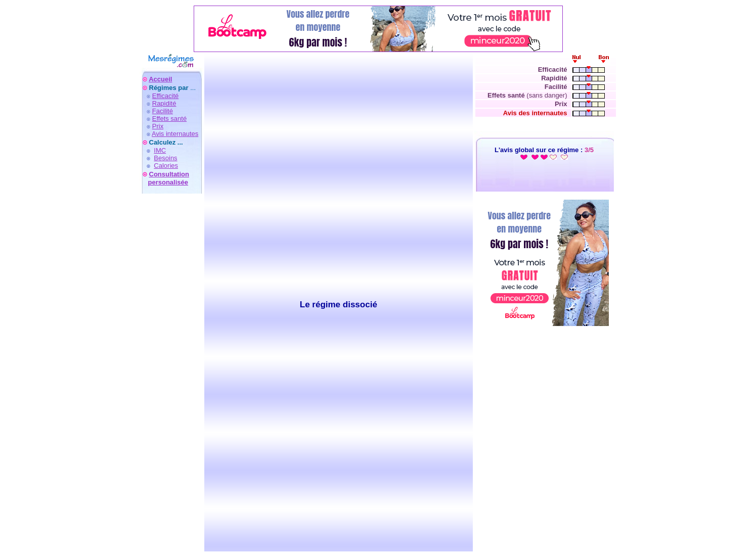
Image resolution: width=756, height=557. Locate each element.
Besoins (165, 158)
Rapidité (164, 103)
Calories (166, 166)
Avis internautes (175, 134)
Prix (158, 126)
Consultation (169, 174)
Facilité (163, 111)
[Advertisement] (171, 400)
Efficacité (166, 96)
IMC (160, 150)
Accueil (160, 79)
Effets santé (169, 119)
